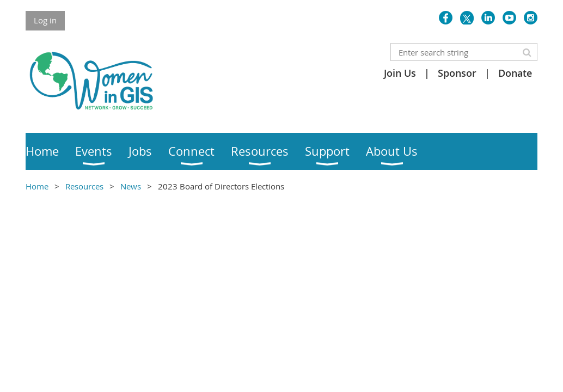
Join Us (400, 73)
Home (37, 186)
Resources (84, 186)
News (131, 186)
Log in (45, 20)
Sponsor (457, 73)
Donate (515, 73)
